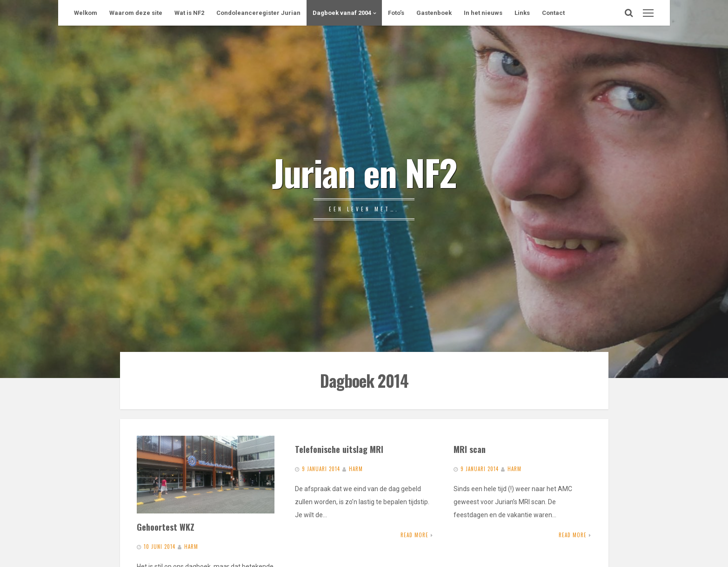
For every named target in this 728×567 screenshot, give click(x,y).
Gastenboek (434, 13)
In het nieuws (483, 13)
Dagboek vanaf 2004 (342, 13)
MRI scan (470, 449)
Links (522, 13)
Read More (414, 535)
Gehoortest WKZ (166, 527)
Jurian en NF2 (364, 172)
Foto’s (396, 13)
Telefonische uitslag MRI (339, 449)
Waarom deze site (136, 13)
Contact (553, 13)
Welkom (86, 13)
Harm (191, 547)
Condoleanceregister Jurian (258, 13)
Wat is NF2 (189, 13)
